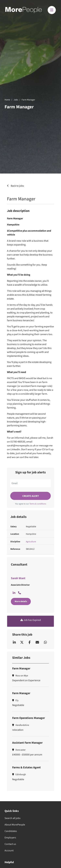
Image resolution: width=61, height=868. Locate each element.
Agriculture (31, 542)
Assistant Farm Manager (27, 743)
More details (21, 601)
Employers (10, 838)
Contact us (10, 844)
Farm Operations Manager (29, 718)
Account (9, 851)
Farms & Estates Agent (26, 767)
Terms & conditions (38, 504)
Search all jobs (13, 818)
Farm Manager (28, 100)
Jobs (16, 100)
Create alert (31, 496)
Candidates (11, 831)
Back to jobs (17, 186)
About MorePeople (15, 825)
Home (7, 100)
